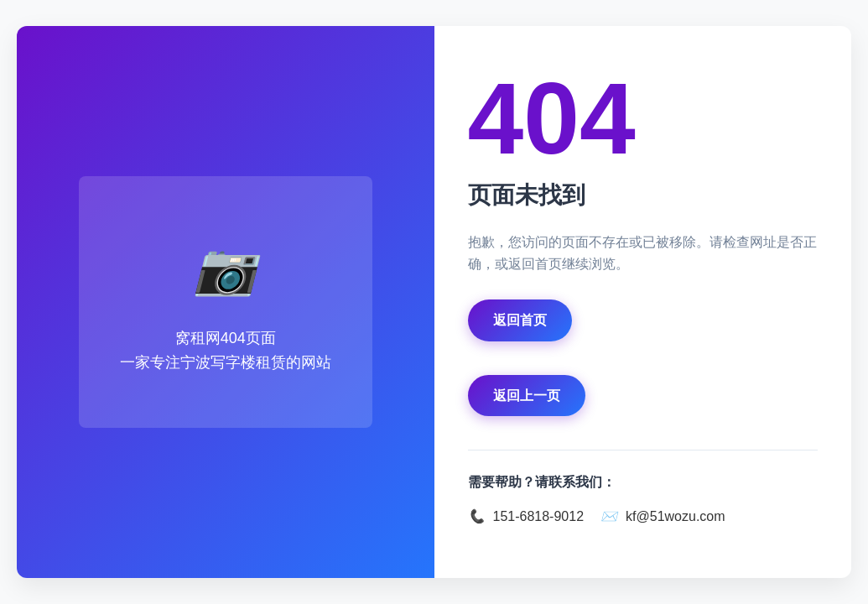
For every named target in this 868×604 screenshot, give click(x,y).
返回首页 (520, 320)
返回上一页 (527, 396)
